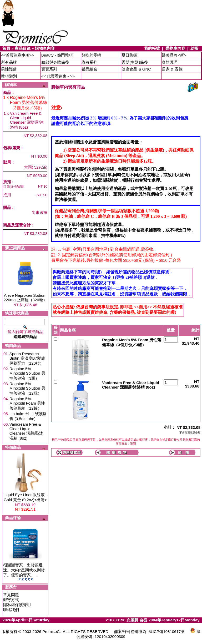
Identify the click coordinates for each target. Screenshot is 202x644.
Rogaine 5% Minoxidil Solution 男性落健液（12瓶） (27, 388)
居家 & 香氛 (172, 69)
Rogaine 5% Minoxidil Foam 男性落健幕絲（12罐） (27, 403)
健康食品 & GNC (136, 69)
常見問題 (11, 595)
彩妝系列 (89, 62)
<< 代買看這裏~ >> (58, 76)
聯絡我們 (11, 610)
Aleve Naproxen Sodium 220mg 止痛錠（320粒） (25, 298)
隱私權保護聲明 (17, 605)
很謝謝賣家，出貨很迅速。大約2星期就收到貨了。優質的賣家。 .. (24, 570)
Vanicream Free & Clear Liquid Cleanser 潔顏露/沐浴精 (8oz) (26, 431)
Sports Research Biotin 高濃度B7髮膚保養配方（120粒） (27, 358)
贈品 (7, 207)
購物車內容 (45, 48)
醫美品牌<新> (174, 55)
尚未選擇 (39, 212)
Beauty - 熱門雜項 (57, 55)
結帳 (194, 48)
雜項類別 (9, 76)
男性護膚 (9, 69)
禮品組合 (89, 69)
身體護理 (170, 62)
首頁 (6, 48)
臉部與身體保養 (55, 62)
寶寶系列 (49, 69)
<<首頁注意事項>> (17, 55)
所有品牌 (9, 62)
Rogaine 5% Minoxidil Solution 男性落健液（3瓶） (27, 373)
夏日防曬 (129, 55)
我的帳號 (152, 48)
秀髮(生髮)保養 (135, 62)
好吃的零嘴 (91, 55)
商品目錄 (23, 48)
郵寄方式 (11, 600)
